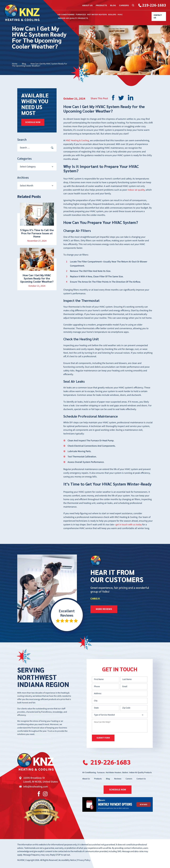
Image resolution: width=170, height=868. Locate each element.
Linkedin (131, 98)
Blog (113, 5)
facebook (113, 98)
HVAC (120, 15)
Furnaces (81, 15)
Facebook (39, 794)
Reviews (118, 779)
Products (101, 5)
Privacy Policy (84, 860)
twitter (121, 98)
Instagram (45, 794)
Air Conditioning (66, 15)
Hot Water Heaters (97, 15)
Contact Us (158, 16)
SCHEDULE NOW (33, 122)
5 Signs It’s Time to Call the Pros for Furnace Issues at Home (37, 233)
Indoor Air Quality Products (73, 18)
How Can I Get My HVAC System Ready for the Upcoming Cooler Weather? (37, 278)
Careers (124, 5)
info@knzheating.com (36, 787)
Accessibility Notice (67, 860)
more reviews (104, 609)
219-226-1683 (154, 5)
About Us (87, 5)
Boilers (112, 15)
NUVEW (21, 860)
